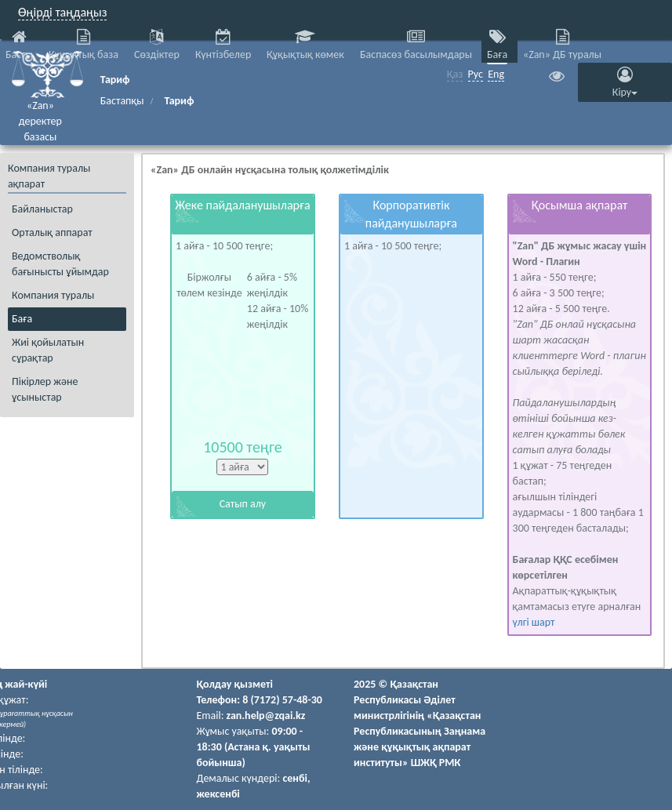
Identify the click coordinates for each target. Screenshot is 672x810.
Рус (476, 74)
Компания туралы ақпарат (49, 176)
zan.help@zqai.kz (266, 716)
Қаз (455, 74)
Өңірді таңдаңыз (62, 12)
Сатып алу (243, 504)
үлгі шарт (534, 622)
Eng (496, 74)
